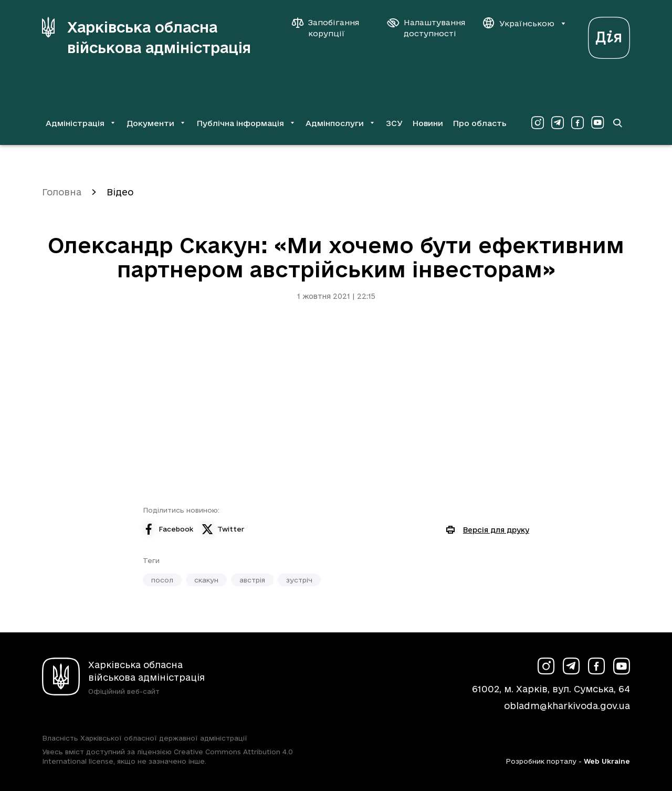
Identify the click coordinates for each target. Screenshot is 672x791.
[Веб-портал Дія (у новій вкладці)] (609, 35)
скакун (206, 580)
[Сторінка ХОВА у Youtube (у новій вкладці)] (597, 123)
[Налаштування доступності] (426, 28)
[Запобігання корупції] (331, 28)
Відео (120, 192)
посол (162, 580)
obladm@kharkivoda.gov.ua (567, 706)
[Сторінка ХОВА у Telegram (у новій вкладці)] (558, 123)
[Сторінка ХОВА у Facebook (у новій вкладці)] (577, 123)
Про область (480, 123)
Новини (428, 123)
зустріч (299, 580)
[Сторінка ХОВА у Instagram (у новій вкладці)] (538, 123)
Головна (62, 192)
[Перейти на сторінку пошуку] (617, 123)
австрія (252, 580)
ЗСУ (394, 123)
